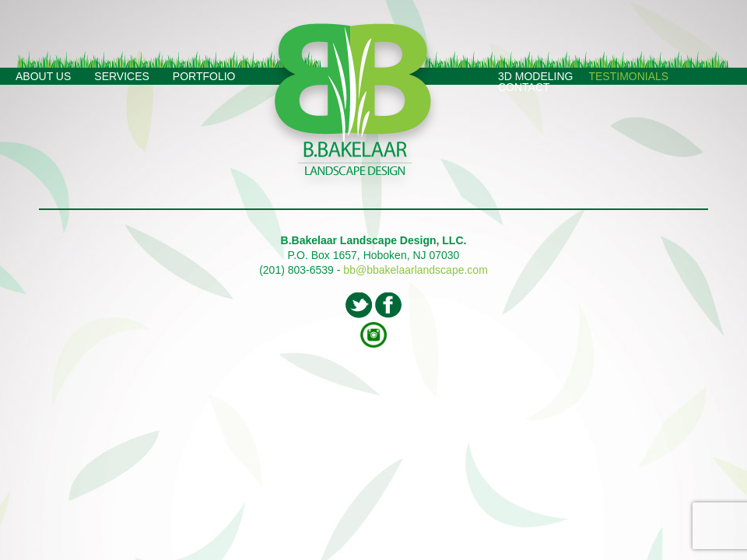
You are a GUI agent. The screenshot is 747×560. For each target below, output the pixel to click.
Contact (524, 87)
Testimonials (628, 76)
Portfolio (204, 76)
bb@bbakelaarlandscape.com (415, 270)
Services (122, 76)
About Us (43, 76)
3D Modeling (535, 76)
